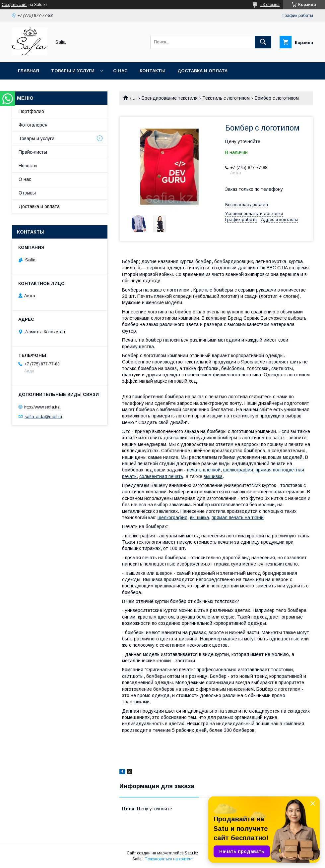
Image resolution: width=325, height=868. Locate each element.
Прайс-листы (33, 152)
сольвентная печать (161, 476)
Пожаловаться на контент (169, 859)
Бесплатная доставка (247, 205)
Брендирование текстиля (170, 98)
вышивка (213, 476)
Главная (29, 71)
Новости (28, 166)
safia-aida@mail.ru (43, 416)
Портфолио (31, 111)
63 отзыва (270, 5)
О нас (120, 71)
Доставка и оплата (202, 71)
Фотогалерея (33, 125)
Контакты (153, 71)
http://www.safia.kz (42, 407)
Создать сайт (14, 5)
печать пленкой (204, 470)
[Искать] (263, 42)
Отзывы (27, 193)
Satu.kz (192, 853)
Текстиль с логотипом (226, 98)
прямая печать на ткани (238, 517)
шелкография (238, 470)
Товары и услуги (73, 71)
